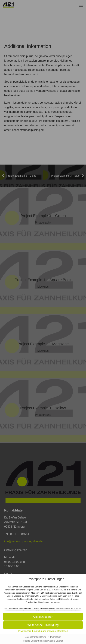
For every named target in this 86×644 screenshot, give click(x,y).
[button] (43, 617)
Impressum (56, 637)
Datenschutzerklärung (36, 637)
